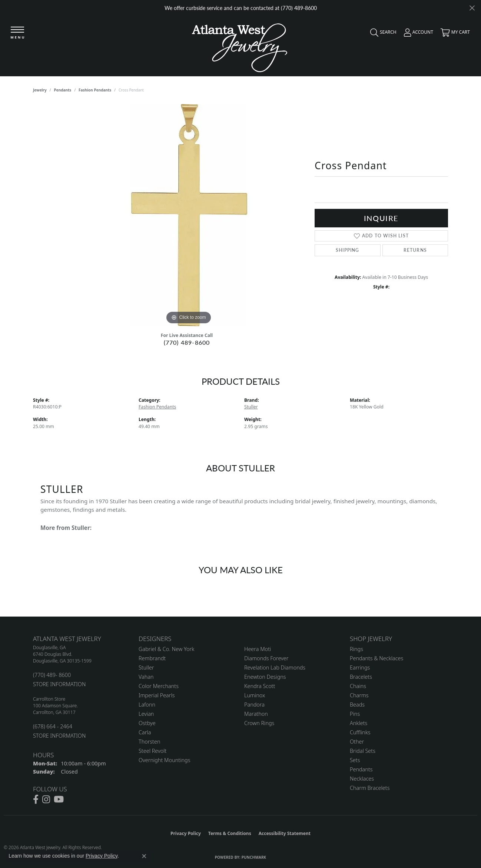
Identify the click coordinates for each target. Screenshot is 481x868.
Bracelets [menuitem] (361, 677)
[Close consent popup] (144, 856)
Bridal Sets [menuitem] (363, 751)
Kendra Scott (260, 686)
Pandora (254, 705)
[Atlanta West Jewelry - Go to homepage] (240, 46)
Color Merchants (159, 686)
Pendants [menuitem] (361, 769)
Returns (415, 250)
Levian (146, 714)
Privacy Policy (186, 833)
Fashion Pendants (95, 90)
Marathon (256, 714)
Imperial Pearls (157, 695)
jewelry (40, 90)
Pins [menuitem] (355, 714)
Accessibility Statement (285, 833)
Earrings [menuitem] (360, 667)
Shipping (348, 250)
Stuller (251, 407)
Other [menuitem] (357, 742)
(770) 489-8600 (187, 342)
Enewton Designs (265, 677)
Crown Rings (259, 723)
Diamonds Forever (266, 658)
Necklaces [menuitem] (362, 779)
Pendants (63, 90)
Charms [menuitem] (359, 695)
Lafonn (147, 705)
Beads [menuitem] (357, 705)
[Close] (472, 8)
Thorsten (149, 742)
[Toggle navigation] (17, 33)
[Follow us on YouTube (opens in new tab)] (59, 799)
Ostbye (147, 723)
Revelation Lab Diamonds (275, 667)
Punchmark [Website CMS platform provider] (254, 857)
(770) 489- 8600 (52, 675)
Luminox (255, 695)
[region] (189, 215)
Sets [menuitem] (355, 760)
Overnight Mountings (164, 760)
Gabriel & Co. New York (166, 649)
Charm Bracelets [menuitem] (370, 788)
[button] (382, 34)
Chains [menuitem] (358, 686)
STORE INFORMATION (59, 684)
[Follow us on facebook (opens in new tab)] (36, 799)
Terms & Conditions (230, 833)
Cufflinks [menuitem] (360, 732)
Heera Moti (258, 649)
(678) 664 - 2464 (53, 726)
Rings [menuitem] (356, 649)
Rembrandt (152, 658)
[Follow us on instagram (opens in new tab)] (46, 799)
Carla (145, 732)
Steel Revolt (152, 751)
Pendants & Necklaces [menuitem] (376, 658)
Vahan (146, 677)
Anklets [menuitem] (359, 723)
